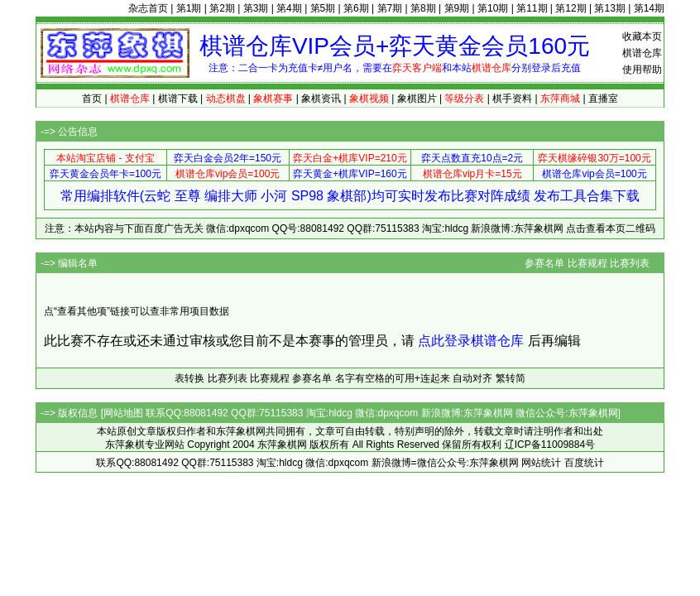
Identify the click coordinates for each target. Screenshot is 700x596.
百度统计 (584, 463)
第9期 (457, 8)
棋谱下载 (178, 99)
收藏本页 (642, 36)
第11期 (532, 8)
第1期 (189, 8)
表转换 (189, 378)
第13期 (609, 8)
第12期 (571, 8)
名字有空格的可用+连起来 (393, 378)
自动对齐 (472, 378)
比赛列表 (630, 263)
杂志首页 (148, 8)
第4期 (289, 8)
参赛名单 (544, 263)
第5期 (323, 8)
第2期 (222, 8)
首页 (92, 99)
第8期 (423, 8)
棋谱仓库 (642, 53)
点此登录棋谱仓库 (471, 341)
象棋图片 (417, 99)
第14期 (649, 8)
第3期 (256, 8)
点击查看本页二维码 (611, 228)
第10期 (493, 8)
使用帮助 (642, 70)
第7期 (390, 8)
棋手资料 (512, 99)
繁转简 (511, 378)
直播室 (603, 99)
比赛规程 (587, 263)
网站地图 (123, 413)
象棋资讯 (321, 99)
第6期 (356, 8)
